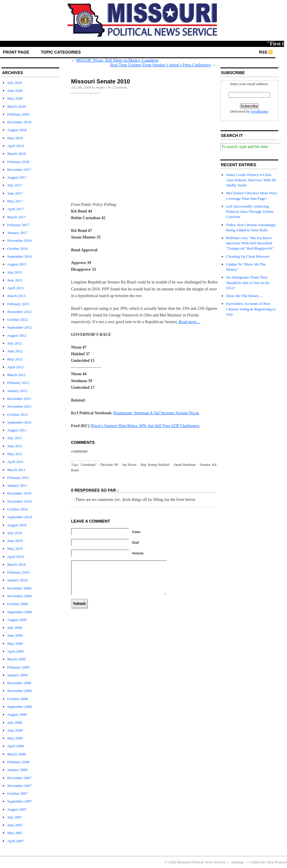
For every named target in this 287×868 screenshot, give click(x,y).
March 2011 (16, 470)
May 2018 (15, 138)
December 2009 (19, 588)
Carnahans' (89, 465)
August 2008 (17, 714)
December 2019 (19, 122)
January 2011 (17, 485)
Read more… (189, 322)
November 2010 (19, 501)
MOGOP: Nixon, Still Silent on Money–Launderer (118, 60)
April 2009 (16, 651)
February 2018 (18, 162)
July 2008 (15, 723)
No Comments (117, 87)
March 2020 (16, 106)
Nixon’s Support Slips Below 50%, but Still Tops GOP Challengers (145, 426)
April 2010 (16, 557)
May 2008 (15, 738)
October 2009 (18, 604)
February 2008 (18, 762)
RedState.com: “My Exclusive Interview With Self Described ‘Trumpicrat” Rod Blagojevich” (250, 243)
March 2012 (16, 375)
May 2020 (15, 98)
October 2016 (18, 249)
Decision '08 (109, 465)
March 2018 (16, 154)
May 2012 (15, 359)
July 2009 (15, 628)
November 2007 (19, 786)
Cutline (255, 862)
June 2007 (15, 825)
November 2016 (19, 240)
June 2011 (15, 446)
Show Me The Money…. (245, 296)
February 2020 (18, 114)
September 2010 (20, 517)
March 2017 (16, 217)
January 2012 (17, 391)
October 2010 (18, 509)
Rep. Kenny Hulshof (155, 465)
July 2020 (15, 83)
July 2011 (14, 438)
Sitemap (238, 862)
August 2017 (17, 177)
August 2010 (17, 525)
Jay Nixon (129, 465)
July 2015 (15, 272)
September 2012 (20, 327)
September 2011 (19, 422)
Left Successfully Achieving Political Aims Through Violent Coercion (250, 211)
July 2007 (15, 817)
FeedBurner (260, 111)
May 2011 (15, 454)
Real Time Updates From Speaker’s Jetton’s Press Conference (161, 65)
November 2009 (19, 596)
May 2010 (15, 549)
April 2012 (16, 367)
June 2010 (15, 541)
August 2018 (17, 130)
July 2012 (15, 343)
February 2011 (18, 478)
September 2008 (20, 707)
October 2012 (18, 319)
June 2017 (15, 193)
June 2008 (15, 730)
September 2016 (20, 256)
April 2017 (16, 209)
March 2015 (16, 296)
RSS (263, 52)
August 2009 (17, 620)
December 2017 (19, 170)
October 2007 (18, 793)
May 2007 (15, 833)
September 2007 (20, 801)
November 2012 (19, 312)
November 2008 (19, 691)
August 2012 (17, 335)
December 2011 (19, 399)
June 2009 (15, 635)
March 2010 (16, 564)
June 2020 (15, 90)
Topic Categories (61, 52)
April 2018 (16, 146)
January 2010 (17, 580)
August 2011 (17, 430)
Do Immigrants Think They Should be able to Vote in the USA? (248, 282)
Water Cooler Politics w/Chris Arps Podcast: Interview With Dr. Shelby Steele (251, 180)
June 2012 (15, 351)
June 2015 (15, 280)
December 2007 (19, 778)
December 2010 (19, 493)
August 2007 (17, 809)
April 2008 (16, 746)
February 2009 (18, 667)
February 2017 (18, 225)
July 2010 (15, 533)
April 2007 (16, 841)
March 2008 (16, 754)
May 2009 (15, 643)
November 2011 (19, 406)
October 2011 (18, 414)
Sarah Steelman (185, 465)
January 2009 (17, 675)
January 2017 (17, 233)
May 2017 (15, 201)
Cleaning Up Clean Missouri (248, 256)
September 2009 (20, 612)
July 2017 (15, 185)
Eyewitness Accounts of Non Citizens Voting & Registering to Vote (251, 309)
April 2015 (16, 288)
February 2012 (18, 383)
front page (16, 52)
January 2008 (17, 770)
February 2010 (18, 572)
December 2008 (19, 683)
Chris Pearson (276, 862)
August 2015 (17, 264)
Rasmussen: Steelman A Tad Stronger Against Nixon (156, 413)
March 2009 (16, 659)
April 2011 (15, 462)
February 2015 (18, 304)
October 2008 (18, 699)
